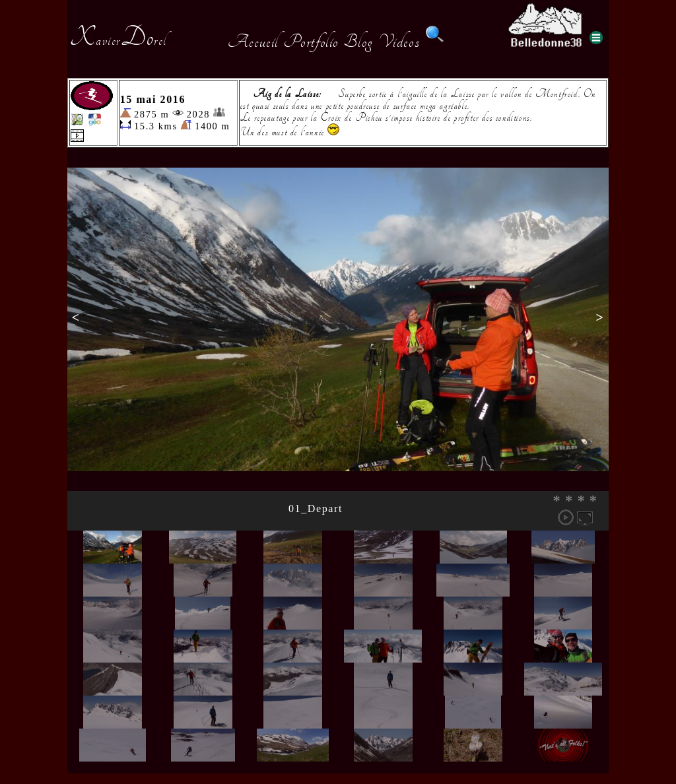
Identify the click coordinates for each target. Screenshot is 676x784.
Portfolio (311, 42)
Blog (358, 42)
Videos (399, 42)
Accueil (253, 42)
